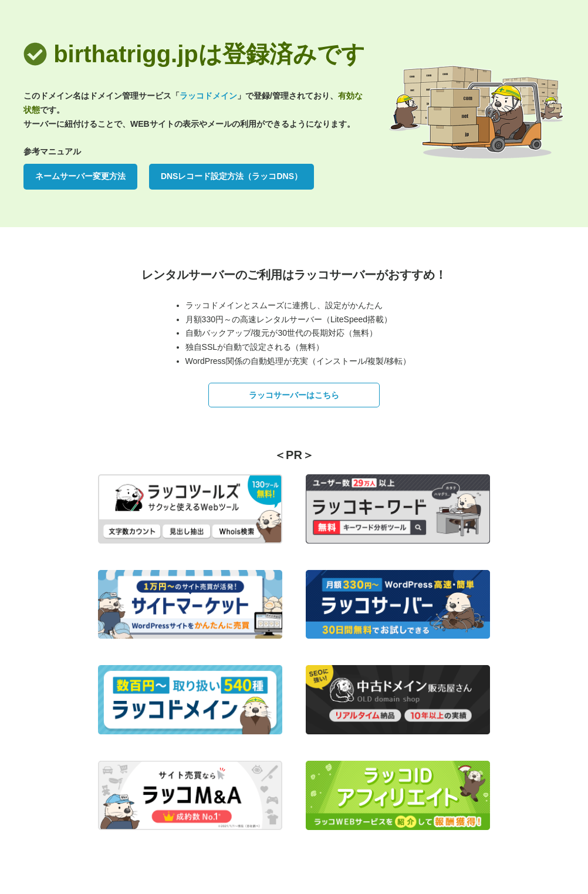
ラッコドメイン (208, 96)
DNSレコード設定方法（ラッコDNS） (232, 176)
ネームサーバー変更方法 (80, 176)
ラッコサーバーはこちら (294, 395)
